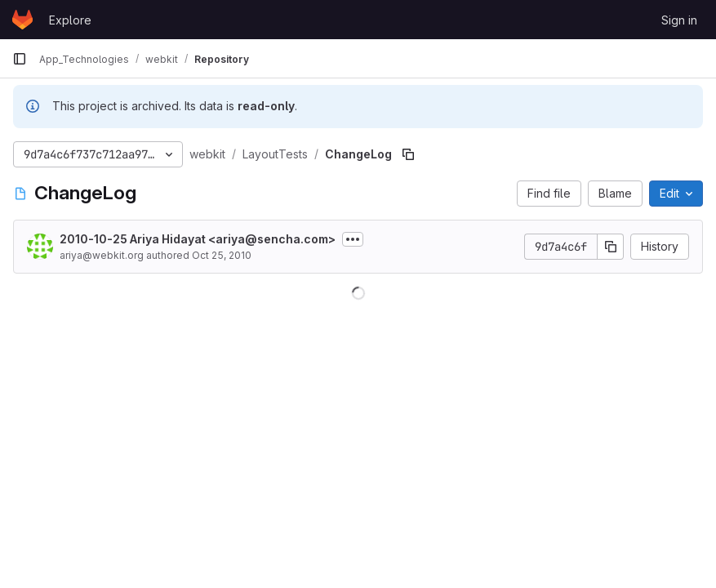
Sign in (679, 20)
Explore (70, 20)
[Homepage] (22, 20)
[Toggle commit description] (353, 239)
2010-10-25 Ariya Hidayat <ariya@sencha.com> (198, 239)
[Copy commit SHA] (611, 247)
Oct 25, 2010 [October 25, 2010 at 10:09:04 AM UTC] (222, 255)
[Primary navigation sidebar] (20, 59)
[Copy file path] (408, 154)
